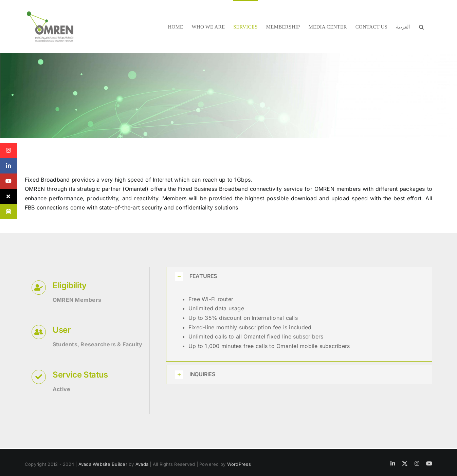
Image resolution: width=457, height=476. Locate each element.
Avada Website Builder (103, 464)
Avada (142, 464)
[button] (421, 27)
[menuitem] (403, 27)
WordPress (239, 464)
